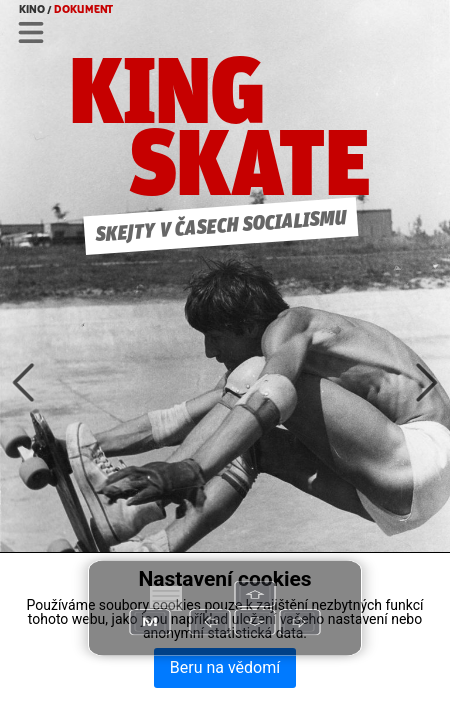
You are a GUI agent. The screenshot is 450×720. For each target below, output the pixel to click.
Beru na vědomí (225, 667)
